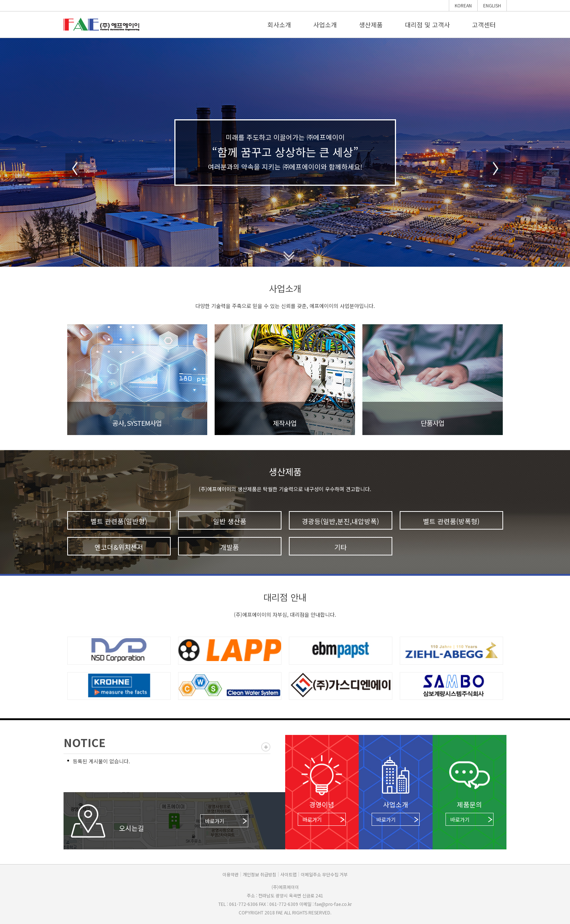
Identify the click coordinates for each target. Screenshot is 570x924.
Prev (75, 169)
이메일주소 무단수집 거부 (324, 874)
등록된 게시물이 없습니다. (101, 761)
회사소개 (279, 25)
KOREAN (463, 5)
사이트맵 (289, 874)
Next (496, 169)
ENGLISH (492, 5)
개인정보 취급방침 (260, 874)
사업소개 (325, 25)
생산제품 (371, 25)
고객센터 (484, 25)
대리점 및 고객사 (427, 25)
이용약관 (231, 874)
